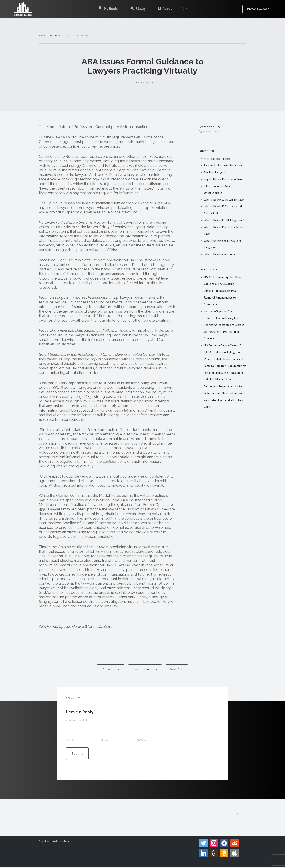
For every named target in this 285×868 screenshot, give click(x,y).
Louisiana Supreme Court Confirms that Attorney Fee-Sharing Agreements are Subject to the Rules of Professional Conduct (224, 325)
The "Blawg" (56, 36)
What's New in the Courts (220, 254)
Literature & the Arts (217, 186)
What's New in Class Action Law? (224, 200)
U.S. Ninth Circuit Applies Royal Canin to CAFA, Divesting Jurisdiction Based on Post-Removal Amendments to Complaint (223, 291)
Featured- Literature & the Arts (223, 166)
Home (42, 36)
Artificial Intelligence (217, 159)
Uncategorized (213, 193)
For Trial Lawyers (214, 172)
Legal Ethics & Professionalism (223, 179)
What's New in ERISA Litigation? (224, 220)
